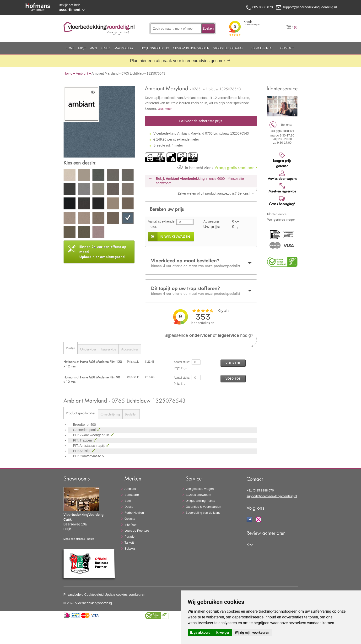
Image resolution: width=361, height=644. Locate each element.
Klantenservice (277, 214)
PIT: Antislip (82, 451)
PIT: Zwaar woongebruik (92, 435)
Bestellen (131, 414)
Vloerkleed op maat (228, 48)
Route (90, 539)
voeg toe (233, 363)
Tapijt (82, 48)
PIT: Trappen (83, 440)
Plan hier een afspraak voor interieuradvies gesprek (180, 61)
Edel (128, 501)
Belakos (130, 548)
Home (70, 48)
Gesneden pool (85, 430)
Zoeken (208, 28)
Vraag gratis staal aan (216, 167)
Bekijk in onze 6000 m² (200, 181)
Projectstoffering (155, 48)
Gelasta (130, 519)
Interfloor (131, 525)
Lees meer (165, 108)
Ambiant (82, 73)
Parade (129, 537)
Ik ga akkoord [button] (200, 633)
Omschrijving (110, 414)
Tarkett (129, 543)
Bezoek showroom (198, 495)
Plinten (70, 348)
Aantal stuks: (182, 362)
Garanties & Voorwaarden (203, 507)
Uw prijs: (212, 227)
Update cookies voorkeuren (125, 595)
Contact (287, 48)
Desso (129, 507)
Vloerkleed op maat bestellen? (201, 263)
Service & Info (262, 48)
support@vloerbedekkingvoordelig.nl (272, 496)
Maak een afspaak (74, 539)
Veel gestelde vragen (281, 219)
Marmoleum (124, 48)
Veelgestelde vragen (200, 489)
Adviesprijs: (212, 221)
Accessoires (130, 349)
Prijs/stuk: (133, 362)
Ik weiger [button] (223, 633)
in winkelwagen (175, 237)
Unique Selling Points (200, 501)
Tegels (106, 48)
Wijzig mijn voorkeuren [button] (252, 633)
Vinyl (93, 48)
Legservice (109, 349)
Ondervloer (88, 349)
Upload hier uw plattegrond (103, 252)
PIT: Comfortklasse (88, 456)
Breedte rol (82, 425)
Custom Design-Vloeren (191, 48)
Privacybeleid (73, 595)
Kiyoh (251, 544)
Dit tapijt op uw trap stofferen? (201, 291)
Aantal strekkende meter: (161, 224)
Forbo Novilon (134, 513)
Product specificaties (81, 413)
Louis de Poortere (137, 531)
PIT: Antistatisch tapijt (89, 446)
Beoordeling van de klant (203, 513)
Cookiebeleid (94, 595)
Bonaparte (132, 495)
